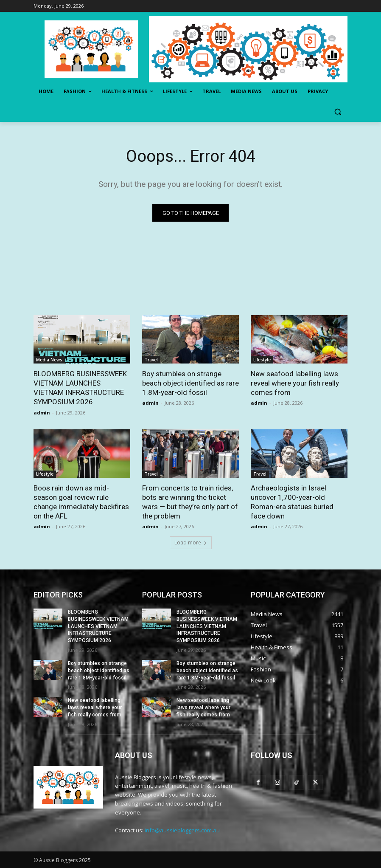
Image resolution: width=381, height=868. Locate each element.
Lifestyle (262, 360)
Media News (49, 360)
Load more (191, 542)
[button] (338, 112)
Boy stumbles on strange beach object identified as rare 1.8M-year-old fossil (190, 383)
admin (42, 413)
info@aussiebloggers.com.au (182, 830)
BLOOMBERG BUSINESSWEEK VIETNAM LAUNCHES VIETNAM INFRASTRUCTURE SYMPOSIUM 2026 (98, 626)
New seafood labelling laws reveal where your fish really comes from (295, 383)
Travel (151, 360)
